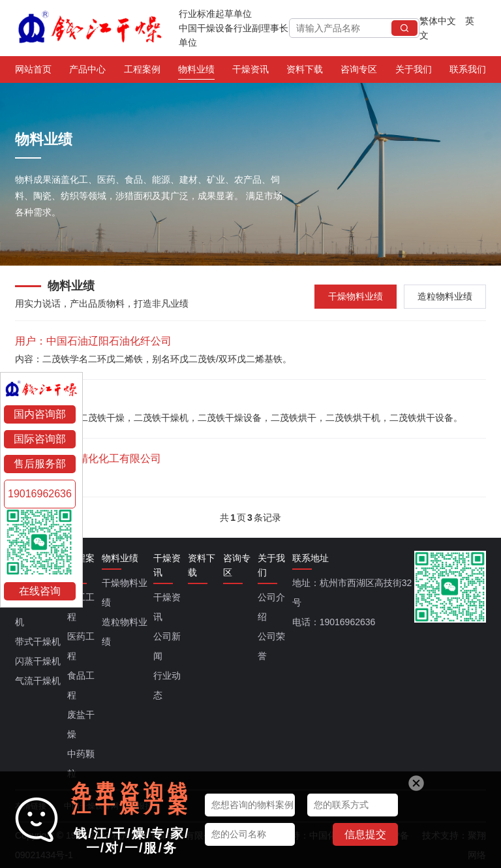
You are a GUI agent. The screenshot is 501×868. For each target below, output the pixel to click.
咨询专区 (359, 72)
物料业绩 (196, 72)
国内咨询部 (40, 414)
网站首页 (33, 72)
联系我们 (468, 72)
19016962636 (40, 494)
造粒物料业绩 (445, 296)
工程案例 (142, 72)
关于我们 (414, 72)
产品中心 (87, 72)
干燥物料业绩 (356, 296)
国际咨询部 (40, 439)
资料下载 (305, 72)
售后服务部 (40, 464)
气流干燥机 (38, 681)
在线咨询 (40, 591)
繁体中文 (438, 21)
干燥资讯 (250, 72)
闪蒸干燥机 (38, 661)
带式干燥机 (38, 642)
